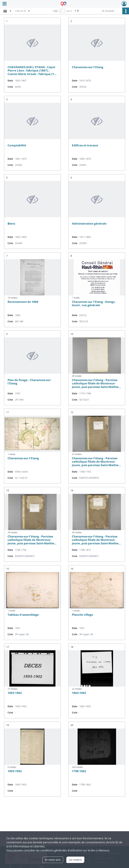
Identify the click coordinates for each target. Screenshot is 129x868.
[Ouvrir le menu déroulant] (5, 4)
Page (55, 11)
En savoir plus (53, 860)
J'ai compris (75, 860)
